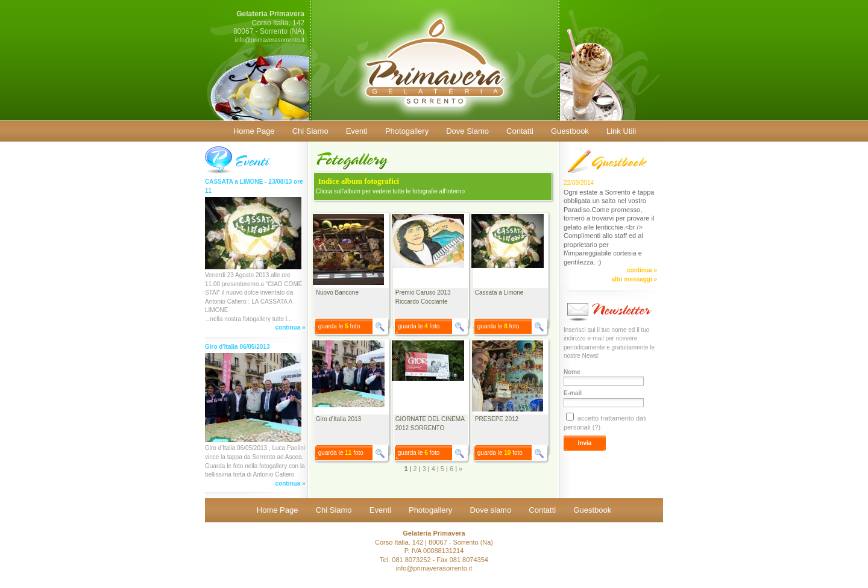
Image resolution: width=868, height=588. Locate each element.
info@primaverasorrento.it (270, 40)
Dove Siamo (467, 131)
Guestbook (570, 131)
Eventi (357, 131)
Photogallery (407, 131)
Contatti (520, 131)
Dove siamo (491, 510)
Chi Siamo (310, 131)
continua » (291, 327)
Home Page (254, 131)
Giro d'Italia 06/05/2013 (237, 347)
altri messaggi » (634, 279)
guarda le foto (339, 326)
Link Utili (621, 131)
